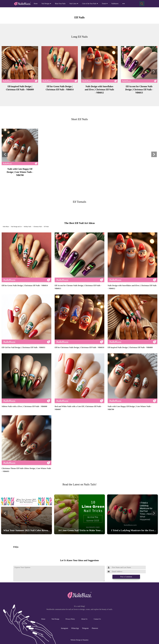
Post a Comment (126, 577)
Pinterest (95, 628)
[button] (5, 72)
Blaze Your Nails (60, 4)
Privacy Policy (70, 619)
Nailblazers (115, 4)
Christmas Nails (38, 227)
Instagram (65, 628)
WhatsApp (75, 628)
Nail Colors (73, 4)
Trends (104, 4)
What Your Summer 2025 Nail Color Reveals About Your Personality (26, 531)
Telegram (85, 628)
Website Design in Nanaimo (79, 640)
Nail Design (55, 619)
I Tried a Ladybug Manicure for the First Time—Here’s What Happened (132, 531)
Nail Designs (46, 4)
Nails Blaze (6, 227)
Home (36, 4)
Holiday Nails (28, 227)
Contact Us (97, 619)
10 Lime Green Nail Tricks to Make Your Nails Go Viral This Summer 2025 (79, 531)
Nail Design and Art (16, 227)
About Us (84, 619)
